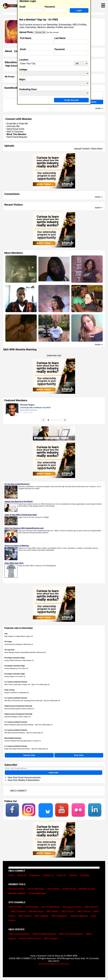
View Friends (53, 889)
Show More (97, 149)
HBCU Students (18, 911)
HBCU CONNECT (18, 791)
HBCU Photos (84, 911)
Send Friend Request (17, 137)
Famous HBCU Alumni (30, 938)
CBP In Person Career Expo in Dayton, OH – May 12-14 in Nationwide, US (27, 685)
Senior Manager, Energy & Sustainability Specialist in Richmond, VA (25, 652)
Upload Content (82, 149)
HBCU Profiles (15, 907)
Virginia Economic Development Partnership (18, 706)
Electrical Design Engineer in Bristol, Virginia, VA (19, 709)
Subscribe (54, 773)
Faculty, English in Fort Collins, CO (15, 677)
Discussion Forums (72, 907)
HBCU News (52, 911)
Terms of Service (61, 964)
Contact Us (48, 875)
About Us (22, 875)
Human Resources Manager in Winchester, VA (19, 644)
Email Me (11, 124)
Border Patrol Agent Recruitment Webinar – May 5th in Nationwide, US (26, 749)
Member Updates (17, 893)
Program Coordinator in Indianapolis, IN (17, 693)
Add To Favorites (15, 132)
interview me (54, 355)
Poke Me (23, 124)
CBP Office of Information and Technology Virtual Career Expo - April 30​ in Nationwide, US (32, 701)
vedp (6, 634)
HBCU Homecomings (19, 934)
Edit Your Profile (16, 889)
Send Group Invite (15, 129)
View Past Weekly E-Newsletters (24, 780)
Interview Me (13, 126)
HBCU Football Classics (44, 934)
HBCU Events (25, 916)
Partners (73, 875)
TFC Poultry (8, 642)
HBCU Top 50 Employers (71, 934)
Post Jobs (79, 755)
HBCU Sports (68, 911)
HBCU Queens (51, 938)
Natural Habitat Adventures (13, 738)
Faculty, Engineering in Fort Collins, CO (16, 668)
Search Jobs (29, 755)
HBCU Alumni (91, 907)
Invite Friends (69, 889)
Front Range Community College (15, 658)
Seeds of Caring (9, 690)
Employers (35, 875)
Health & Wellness (79, 916)
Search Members (36, 889)
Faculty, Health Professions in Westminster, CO (19, 660)
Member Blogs (36, 911)
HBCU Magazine (59, 916)
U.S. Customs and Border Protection (16, 682)
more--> (99, 197)
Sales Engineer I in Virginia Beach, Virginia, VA (19, 636)
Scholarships (32, 907)
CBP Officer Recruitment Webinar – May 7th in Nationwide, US (24, 733)
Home (11, 875)
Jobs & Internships (50, 907)
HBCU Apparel (41, 916)
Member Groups (87, 889)
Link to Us (61, 875)
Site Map (85, 875)
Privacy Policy (45, 964)
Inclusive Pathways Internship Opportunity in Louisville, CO (23, 741)
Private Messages (37, 893)
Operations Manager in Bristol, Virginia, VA (18, 717)
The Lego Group (9, 650)
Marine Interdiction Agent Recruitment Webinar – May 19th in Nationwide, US (28, 725)
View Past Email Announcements (24, 777)
